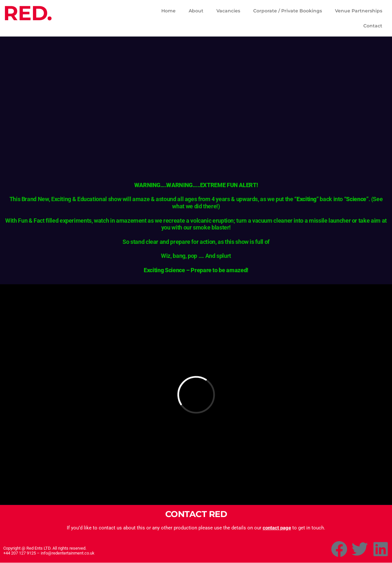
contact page (277, 528)
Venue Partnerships (359, 11)
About (196, 11)
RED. (28, 13)
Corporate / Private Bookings (288, 11)
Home (168, 11)
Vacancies (228, 11)
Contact (373, 26)
